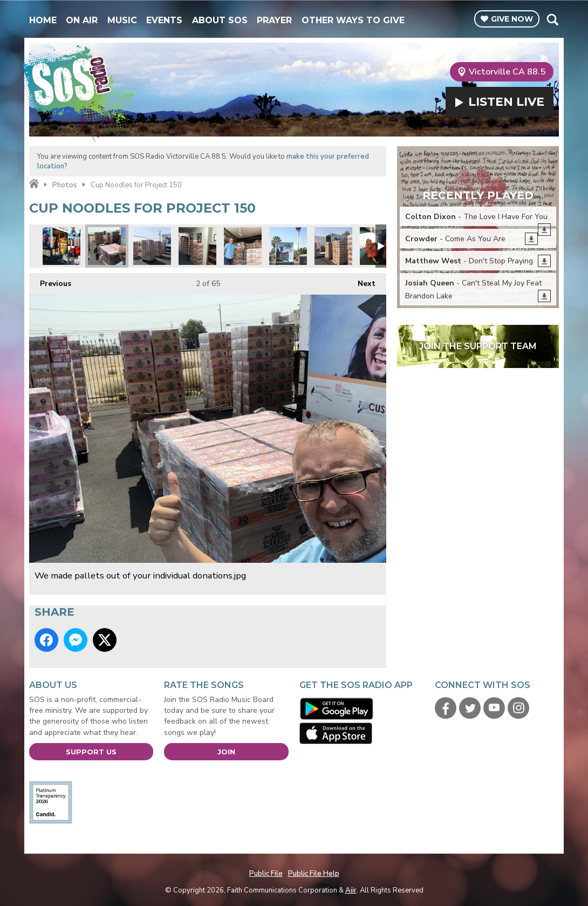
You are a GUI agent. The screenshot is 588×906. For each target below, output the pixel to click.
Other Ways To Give (353, 20)
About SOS (220, 20)
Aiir (351, 890)
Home (43, 20)
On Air (82, 20)
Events (164, 20)
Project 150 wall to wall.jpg (197, 246)
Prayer (274, 20)
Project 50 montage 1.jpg (61, 246)
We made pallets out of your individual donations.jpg (107, 246)
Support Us (91, 752)
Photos (65, 185)
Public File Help (314, 874)
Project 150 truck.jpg (288, 246)
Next (361, 281)
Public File (266, 874)
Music (122, 20)
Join (226, 752)
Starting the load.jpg (243, 246)
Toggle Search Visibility (552, 19)
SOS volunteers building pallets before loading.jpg (152, 246)
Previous (50, 281)
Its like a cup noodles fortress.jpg (333, 246)
